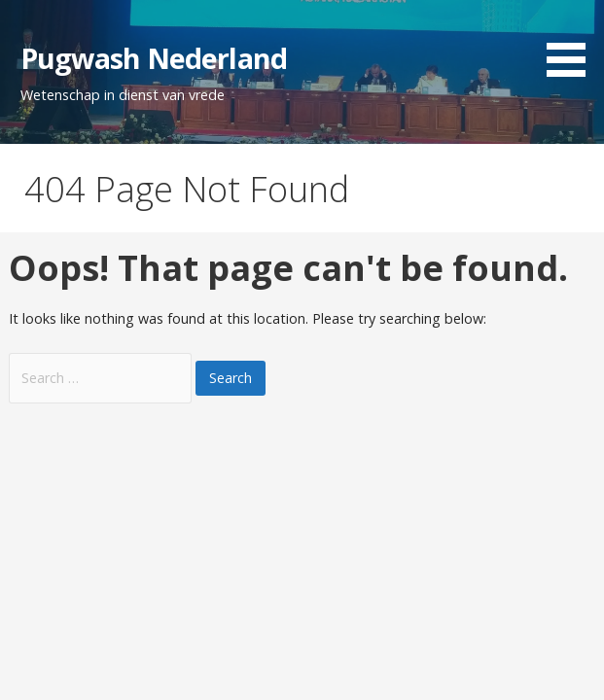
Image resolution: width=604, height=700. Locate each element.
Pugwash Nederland (154, 58)
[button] (573, 42)
